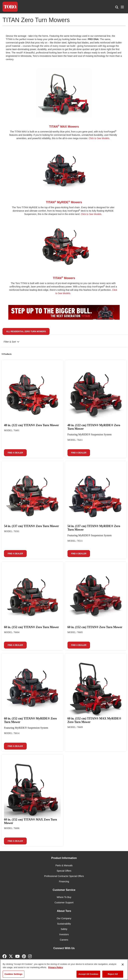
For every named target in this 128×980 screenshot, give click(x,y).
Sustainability (64, 924)
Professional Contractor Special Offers (64, 876)
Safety (64, 929)
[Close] (123, 964)
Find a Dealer (15, 453)
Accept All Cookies (88, 974)
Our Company (64, 918)
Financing (64, 881)
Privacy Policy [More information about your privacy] (56, 967)
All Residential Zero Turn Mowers (26, 332)
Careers (64, 940)
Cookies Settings (13, 974)
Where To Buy (64, 897)
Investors (64, 934)
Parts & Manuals (64, 865)
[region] (64, 970)
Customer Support (64, 903)
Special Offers (64, 871)
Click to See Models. (99, 138)
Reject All (113, 974)
